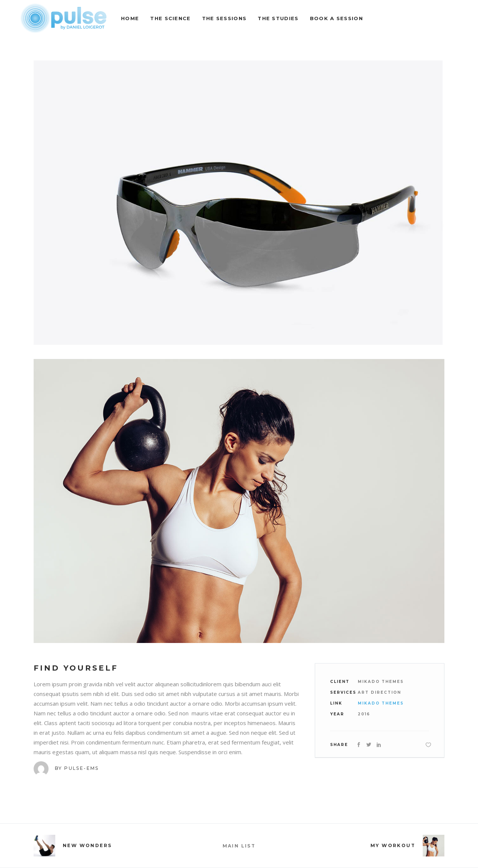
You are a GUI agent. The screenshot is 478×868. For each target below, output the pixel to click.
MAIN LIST (239, 846)
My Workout (393, 845)
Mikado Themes (381, 703)
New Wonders (87, 845)
